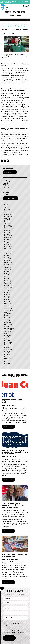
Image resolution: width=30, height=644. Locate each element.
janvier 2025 (8, 227)
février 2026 (8, 211)
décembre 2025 (9, 215)
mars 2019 (7, 321)
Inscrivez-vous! (11, 198)
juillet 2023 (8, 239)
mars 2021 (7, 278)
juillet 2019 (8, 314)
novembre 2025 (9, 216)
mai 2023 (7, 241)
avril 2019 (7, 319)
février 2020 (8, 301)
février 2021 (8, 280)
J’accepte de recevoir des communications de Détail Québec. (14, 631)
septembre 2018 (9, 332)
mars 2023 (8, 245)
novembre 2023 (9, 238)
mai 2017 (7, 356)
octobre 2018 (8, 330)
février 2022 (8, 261)
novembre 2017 (9, 348)
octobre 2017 (8, 349)
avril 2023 (7, 243)
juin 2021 (7, 273)
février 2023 (8, 247)
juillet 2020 (8, 293)
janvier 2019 (8, 325)
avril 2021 (7, 277)
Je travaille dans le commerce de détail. (13, 624)
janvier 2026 (8, 213)
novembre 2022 (9, 252)
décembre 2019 (9, 305)
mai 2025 (7, 222)
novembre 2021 (9, 266)
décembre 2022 (9, 250)
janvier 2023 (8, 248)
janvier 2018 (8, 344)
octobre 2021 (8, 268)
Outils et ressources (19, 12)
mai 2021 (7, 275)
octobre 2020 (9, 287)
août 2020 (8, 291)
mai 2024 (7, 232)
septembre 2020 (10, 289)
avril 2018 (7, 339)
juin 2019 (7, 316)
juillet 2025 (8, 220)
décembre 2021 (9, 264)
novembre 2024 (9, 229)
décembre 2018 (9, 326)
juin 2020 (7, 294)
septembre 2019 (9, 310)
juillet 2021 (8, 271)
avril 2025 (7, 223)
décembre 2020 (9, 284)
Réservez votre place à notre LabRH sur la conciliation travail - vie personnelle (14, 2)
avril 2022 (7, 257)
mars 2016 (7, 363)
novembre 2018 (9, 328)
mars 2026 (7, 209)
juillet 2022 (8, 255)
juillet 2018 (8, 335)
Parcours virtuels (15, 15)
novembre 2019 (9, 307)
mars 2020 (8, 300)
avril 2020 (7, 298)
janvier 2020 (8, 303)
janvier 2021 (8, 282)
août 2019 (7, 312)
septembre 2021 (9, 270)
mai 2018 (7, 337)
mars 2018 (7, 340)
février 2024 (8, 236)
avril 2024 (7, 234)
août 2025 (7, 218)
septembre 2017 (9, 351)
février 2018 (8, 342)
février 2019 (8, 323)
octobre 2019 (8, 309)
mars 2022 (8, 259)
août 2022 (7, 254)
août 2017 (7, 353)
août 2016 (7, 360)
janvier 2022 (8, 262)
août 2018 (7, 333)
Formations (8, 12)
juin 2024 (7, 231)
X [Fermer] (2, 588)
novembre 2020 (9, 285)
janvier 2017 (8, 358)
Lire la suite (8, 427)
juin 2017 (7, 355)
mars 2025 (7, 225)
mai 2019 (7, 317)
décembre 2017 (9, 346)
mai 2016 (7, 362)
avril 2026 (7, 208)
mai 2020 (7, 296)
